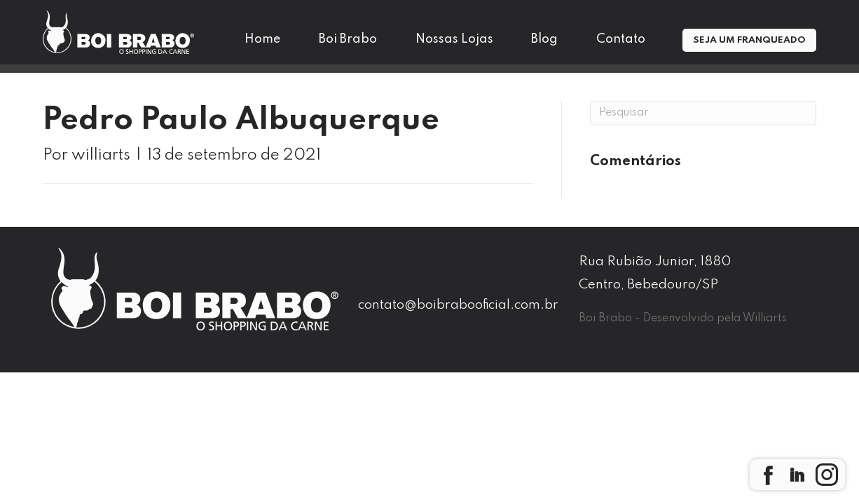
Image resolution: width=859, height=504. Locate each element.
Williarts (765, 318)
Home (262, 39)
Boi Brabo (348, 39)
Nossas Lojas (454, 39)
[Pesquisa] (703, 113)
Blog (544, 39)
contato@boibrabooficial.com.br (458, 305)
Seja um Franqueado (749, 40)
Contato (621, 39)
